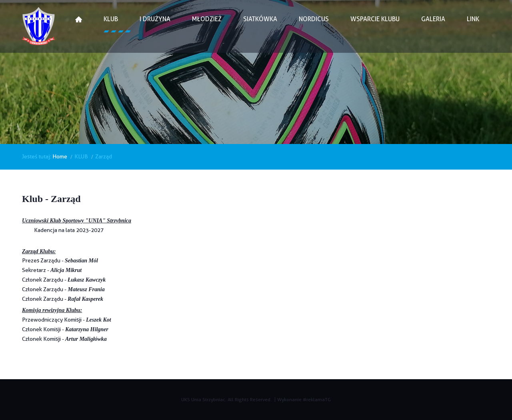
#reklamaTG (317, 399)
